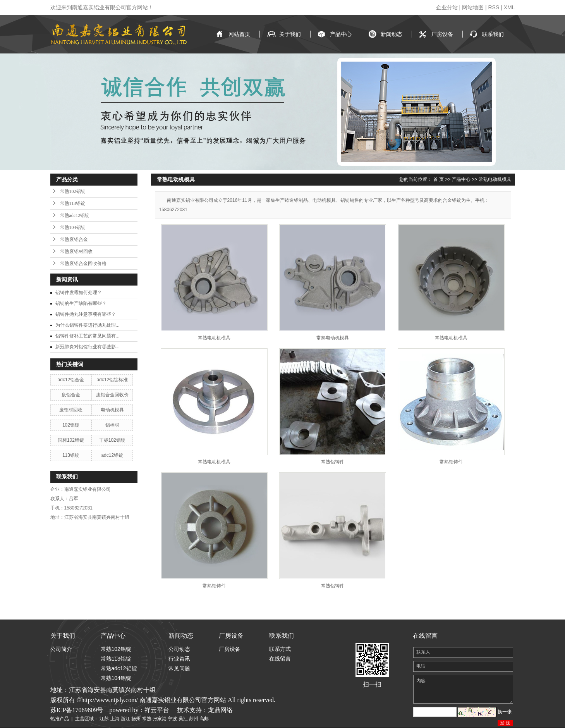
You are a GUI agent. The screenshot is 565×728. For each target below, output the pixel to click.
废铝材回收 (71, 410)
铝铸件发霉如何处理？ (79, 293)
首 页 (439, 179)
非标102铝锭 (112, 440)
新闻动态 (392, 34)
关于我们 (290, 34)
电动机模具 (112, 410)
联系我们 (493, 34)
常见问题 (179, 668)
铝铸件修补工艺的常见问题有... (88, 336)
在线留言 (280, 659)
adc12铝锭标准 (112, 380)
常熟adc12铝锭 (75, 215)
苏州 (194, 719)
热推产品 (60, 719)
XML (509, 7)
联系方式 (280, 649)
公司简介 (61, 649)
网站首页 (239, 34)
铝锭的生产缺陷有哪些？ (81, 303)
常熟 (147, 719)
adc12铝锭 (112, 455)
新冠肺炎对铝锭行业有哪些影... (88, 347)
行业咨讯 (179, 659)
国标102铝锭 (71, 440)
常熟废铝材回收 (76, 251)
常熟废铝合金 (74, 239)
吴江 (183, 719)
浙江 (125, 719)
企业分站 (447, 7)
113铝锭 (71, 455)
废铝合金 (71, 395)
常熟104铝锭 (73, 227)
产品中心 (341, 34)
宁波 (172, 719)
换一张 (505, 712)
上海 (115, 719)
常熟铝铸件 (333, 462)
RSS (494, 7)
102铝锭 (71, 425)
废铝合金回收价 (112, 395)
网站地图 (473, 7)
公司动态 (179, 649)
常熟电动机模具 (495, 179)
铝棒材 (112, 425)
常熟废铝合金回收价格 (83, 263)
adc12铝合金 (71, 380)
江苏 (104, 719)
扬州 (136, 719)
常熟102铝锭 (73, 191)
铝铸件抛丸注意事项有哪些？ (86, 314)
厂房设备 (442, 34)
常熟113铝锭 (73, 203)
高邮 (204, 719)
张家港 (160, 719)
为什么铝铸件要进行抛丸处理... (88, 325)
